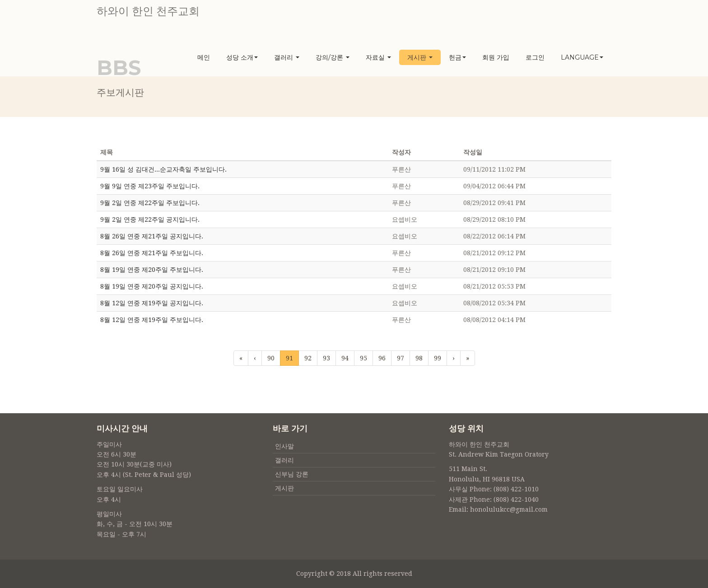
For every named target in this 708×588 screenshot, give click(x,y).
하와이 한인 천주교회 (148, 11)
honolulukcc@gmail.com (509, 509)
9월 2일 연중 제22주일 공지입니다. (150, 219)
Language (582, 57)
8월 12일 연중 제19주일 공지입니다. (152, 303)
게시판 (420, 57)
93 (326, 358)
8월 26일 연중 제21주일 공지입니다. (152, 236)
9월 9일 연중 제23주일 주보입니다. (150, 186)
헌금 (457, 57)
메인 (204, 57)
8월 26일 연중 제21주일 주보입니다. (152, 253)
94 (345, 358)
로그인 (535, 57)
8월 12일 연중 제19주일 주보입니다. (152, 320)
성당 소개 (242, 57)
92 (308, 358)
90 (271, 358)
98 (419, 358)
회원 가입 (496, 57)
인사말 (284, 446)
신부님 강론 (292, 474)
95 (363, 358)
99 (438, 358)
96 (382, 358)
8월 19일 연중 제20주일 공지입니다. (152, 286)
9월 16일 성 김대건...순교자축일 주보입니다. (163, 169)
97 (401, 358)
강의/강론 (333, 57)
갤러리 (287, 57)
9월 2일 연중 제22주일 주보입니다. (150, 203)
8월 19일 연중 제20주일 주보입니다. (152, 270)
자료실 (378, 57)
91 (289, 357)
